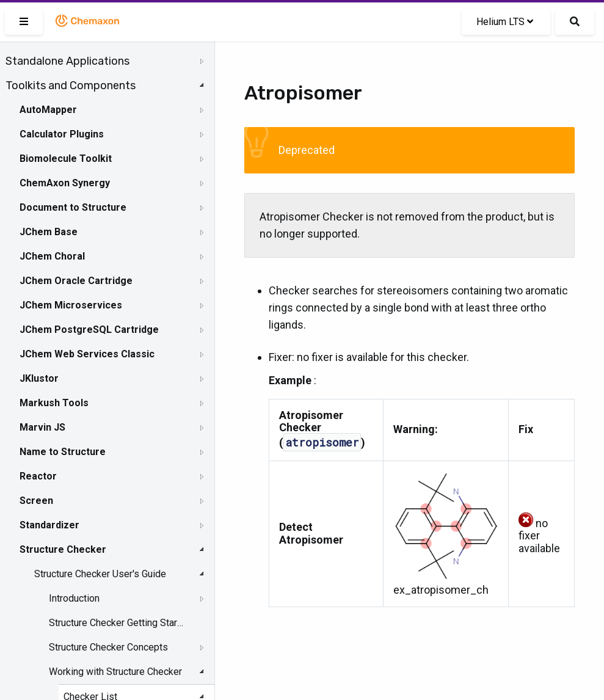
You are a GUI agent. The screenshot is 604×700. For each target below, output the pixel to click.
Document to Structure (73, 207)
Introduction (74, 598)
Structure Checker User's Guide (100, 574)
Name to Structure (63, 452)
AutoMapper (48, 110)
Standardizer (49, 525)
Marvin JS (42, 427)
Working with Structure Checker (115, 672)
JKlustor (39, 378)
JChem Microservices (71, 305)
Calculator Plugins (62, 134)
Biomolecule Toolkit (66, 159)
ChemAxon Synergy (65, 183)
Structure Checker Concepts (108, 647)
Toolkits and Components (71, 86)
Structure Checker (63, 549)
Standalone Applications (67, 61)
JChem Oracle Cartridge (76, 281)
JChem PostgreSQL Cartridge (89, 330)
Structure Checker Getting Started (117, 623)
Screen (36, 501)
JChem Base (49, 232)
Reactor (38, 476)
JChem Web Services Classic (87, 354)
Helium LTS (505, 22)
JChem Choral (52, 256)
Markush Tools (54, 403)
